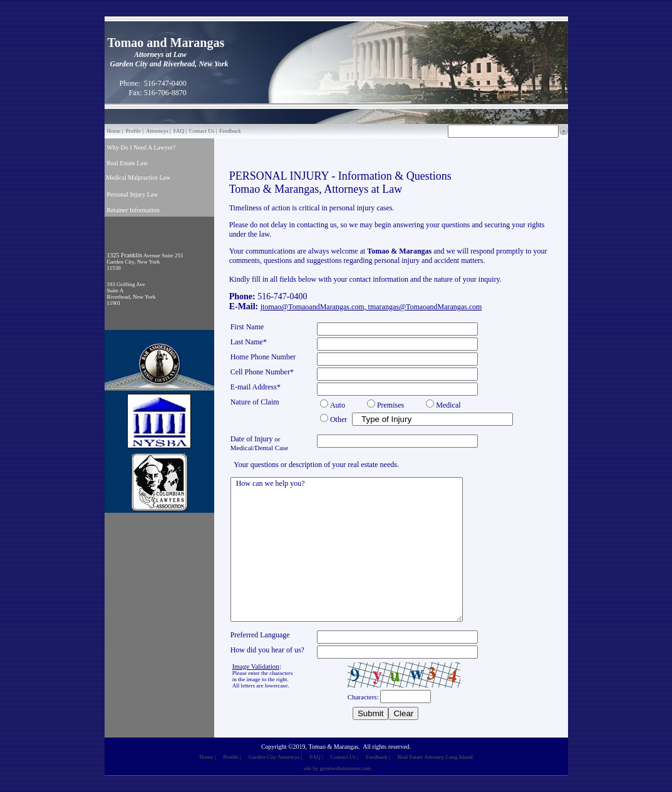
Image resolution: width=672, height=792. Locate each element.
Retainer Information (133, 210)
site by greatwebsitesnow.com (338, 768)
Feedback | (378, 757)
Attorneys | (158, 131)
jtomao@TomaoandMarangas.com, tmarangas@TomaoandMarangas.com (371, 307)
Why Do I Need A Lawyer (140, 147)
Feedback (230, 131)
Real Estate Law (128, 163)
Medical (116, 177)
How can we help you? (347, 549)
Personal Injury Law (133, 194)
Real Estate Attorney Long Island (435, 757)
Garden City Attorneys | (276, 757)
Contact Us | (203, 131)
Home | (115, 131)
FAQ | (180, 131)
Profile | (135, 131)
